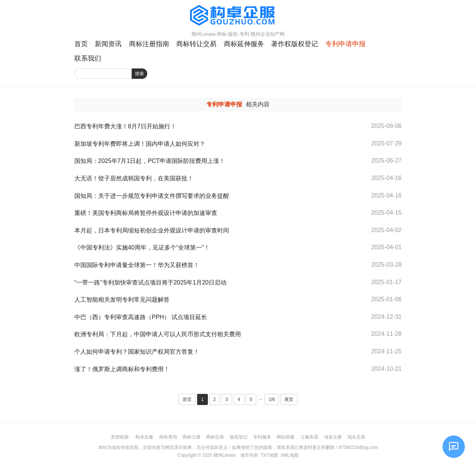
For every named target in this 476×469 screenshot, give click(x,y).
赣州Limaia (224, 455)
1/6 (272, 399)
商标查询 (168, 437)
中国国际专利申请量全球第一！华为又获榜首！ (137, 265)
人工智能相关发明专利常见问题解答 (122, 300)
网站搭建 (286, 437)
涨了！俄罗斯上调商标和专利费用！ (125, 369)
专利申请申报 (345, 44)
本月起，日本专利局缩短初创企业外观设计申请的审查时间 (152, 230)
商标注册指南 (149, 44)
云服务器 (309, 437)
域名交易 (356, 437)
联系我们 (88, 58)
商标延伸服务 (244, 44)
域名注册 (333, 437)
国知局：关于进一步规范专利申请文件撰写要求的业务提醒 (152, 196)
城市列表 (249, 455)
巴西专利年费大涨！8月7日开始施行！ (125, 126)
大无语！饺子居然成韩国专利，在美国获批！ (134, 178)
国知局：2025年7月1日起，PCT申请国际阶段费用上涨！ (150, 161)
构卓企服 (144, 437)
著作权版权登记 (295, 44)
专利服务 (262, 437)
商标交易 (215, 437)
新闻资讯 (108, 44)
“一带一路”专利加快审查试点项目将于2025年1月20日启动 (150, 282)
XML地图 (290, 455)
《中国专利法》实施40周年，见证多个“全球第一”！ (142, 248)
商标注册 (192, 437)
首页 (81, 44)
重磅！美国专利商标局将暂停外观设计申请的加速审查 (146, 213)
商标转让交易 (196, 44)
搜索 (139, 74)
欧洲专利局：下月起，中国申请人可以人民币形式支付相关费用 (158, 334)
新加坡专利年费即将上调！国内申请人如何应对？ (140, 144)
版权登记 (239, 437)
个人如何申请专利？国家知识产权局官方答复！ (137, 352)
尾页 (289, 399)
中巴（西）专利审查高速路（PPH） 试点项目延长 (141, 317)
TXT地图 (269, 455)
